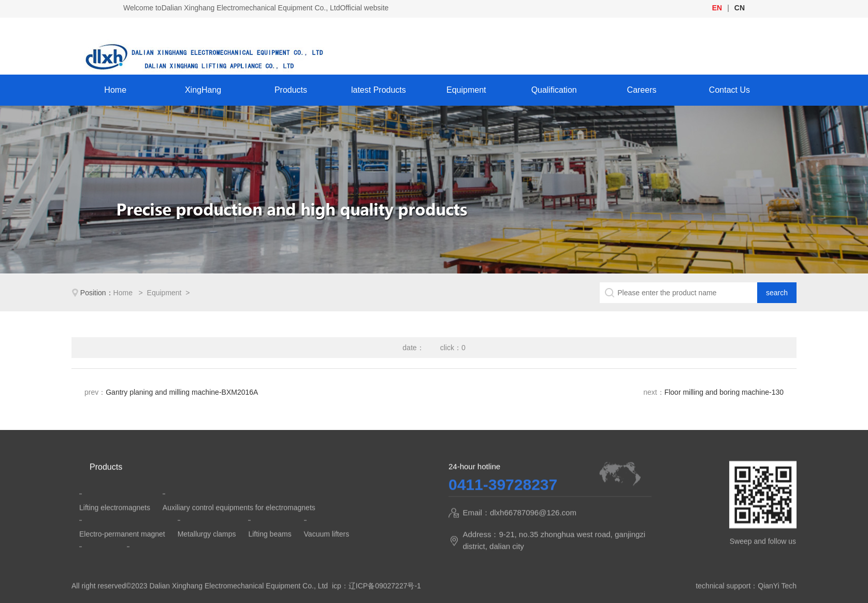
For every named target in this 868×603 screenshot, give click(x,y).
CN (740, 8)
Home (115, 90)
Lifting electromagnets (115, 521)
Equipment (466, 90)
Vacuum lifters (327, 548)
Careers (642, 90)
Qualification (554, 90)
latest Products (379, 90)
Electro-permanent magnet (122, 548)
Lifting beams (270, 548)
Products (291, 90)
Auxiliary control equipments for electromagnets (239, 521)
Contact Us (729, 90)
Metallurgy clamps (207, 548)
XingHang (203, 90)
